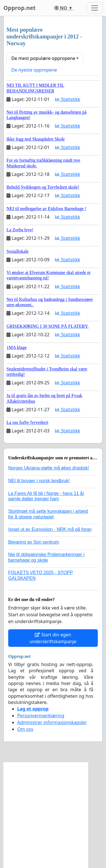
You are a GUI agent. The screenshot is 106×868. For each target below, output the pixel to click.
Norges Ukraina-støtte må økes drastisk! (49, 468)
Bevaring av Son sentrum (34, 542)
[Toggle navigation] (95, 8)
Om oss (25, 729)
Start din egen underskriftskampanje (53, 638)
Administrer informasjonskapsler (52, 722)
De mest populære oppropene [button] (43, 58)
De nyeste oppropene (34, 70)
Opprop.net (20, 8)
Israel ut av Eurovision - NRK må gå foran (50, 529)
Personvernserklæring (41, 716)
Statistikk (68, 99)
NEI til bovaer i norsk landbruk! (39, 481)
